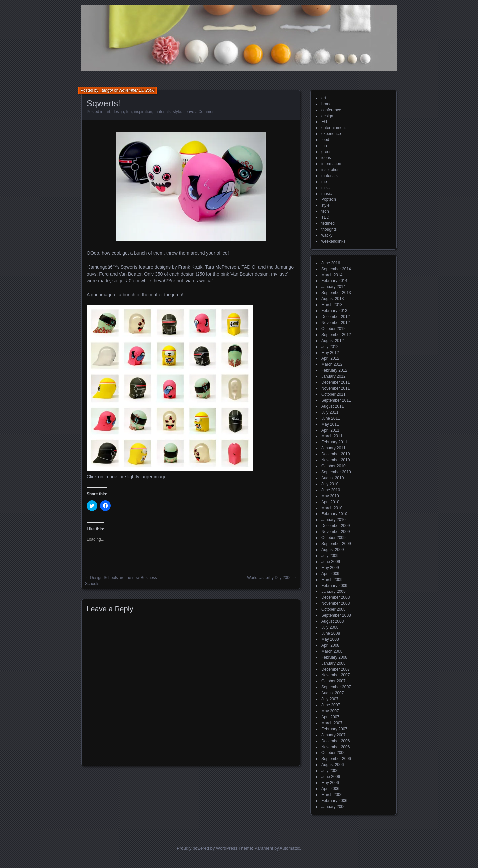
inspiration (143, 112)
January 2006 (333, 807)
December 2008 (335, 597)
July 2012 (330, 347)
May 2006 (330, 783)
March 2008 (332, 651)
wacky (327, 235)
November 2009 (335, 532)
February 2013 (334, 311)
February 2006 (334, 801)
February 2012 (334, 370)
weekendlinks (333, 241)
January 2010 (333, 520)
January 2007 (333, 735)
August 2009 (332, 550)
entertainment (333, 128)
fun (129, 112)
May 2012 (330, 353)
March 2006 (332, 795)
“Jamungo (97, 267)
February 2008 (334, 657)
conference (331, 110)
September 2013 (336, 293)
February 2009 (334, 586)
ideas (326, 158)
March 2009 (332, 580)
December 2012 (335, 317)
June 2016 (331, 263)
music (326, 194)
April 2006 (330, 789)
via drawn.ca (199, 281)
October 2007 (333, 681)
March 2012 (332, 364)
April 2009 (330, 574)
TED (325, 217)
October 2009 (333, 538)
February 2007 (334, 729)
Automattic (290, 848)
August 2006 (332, 765)
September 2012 (336, 335)
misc (325, 188)
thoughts (329, 229)
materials (162, 112)
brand (326, 104)
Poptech (329, 199)
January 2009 (333, 592)
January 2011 (333, 448)
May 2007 (330, 711)
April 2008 (330, 645)
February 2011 (334, 442)
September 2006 (336, 759)
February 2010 (334, 514)
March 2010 (332, 508)
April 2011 (330, 430)
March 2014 (332, 275)
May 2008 (330, 639)
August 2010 (332, 478)
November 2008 (335, 603)
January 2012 (333, 376)
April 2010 (330, 502)
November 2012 (335, 323)
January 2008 (333, 663)
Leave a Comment (199, 112)
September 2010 (336, 472)
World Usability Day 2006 (269, 578)
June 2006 (331, 777)
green (326, 152)
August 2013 (332, 299)
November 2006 (335, 747)
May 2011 (330, 424)
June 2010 (331, 490)
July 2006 (330, 771)
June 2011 (331, 418)
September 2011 (336, 400)
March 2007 (332, 723)
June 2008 (331, 633)
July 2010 (330, 484)
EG (324, 122)
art (108, 112)
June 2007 (331, 705)
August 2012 (332, 341)
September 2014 (336, 269)
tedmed (328, 223)
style (177, 112)
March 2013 (332, 305)
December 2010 (335, 454)
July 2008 (330, 627)
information (331, 164)
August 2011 (332, 406)
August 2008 (332, 621)
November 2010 (335, 460)
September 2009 (336, 544)
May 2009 (330, 568)
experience (331, 134)
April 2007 (330, 717)
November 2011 (335, 388)
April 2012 (330, 358)
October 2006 (333, 753)
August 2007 (332, 693)
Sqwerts (129, 267)
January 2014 (333, 287)
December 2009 (335, 526)
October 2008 (333, 609)
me (324, 182)
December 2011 (335, 382)
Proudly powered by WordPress (207, 848)
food (325, 140)
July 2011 (330, 412)
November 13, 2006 (137, 90)
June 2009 (331, 562)
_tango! (106, 90)
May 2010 (330, 496)
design (118, 112)
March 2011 (332, 436)
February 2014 (334, 281)
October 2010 (333, 466)
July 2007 (330, 699)
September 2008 (336, 615)
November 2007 (335, 675)
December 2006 (335, 741)
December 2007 (335, 669)
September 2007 (336, 687)
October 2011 (333, 394)
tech (325, 211)
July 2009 (330, 556)
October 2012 (333, 329)
